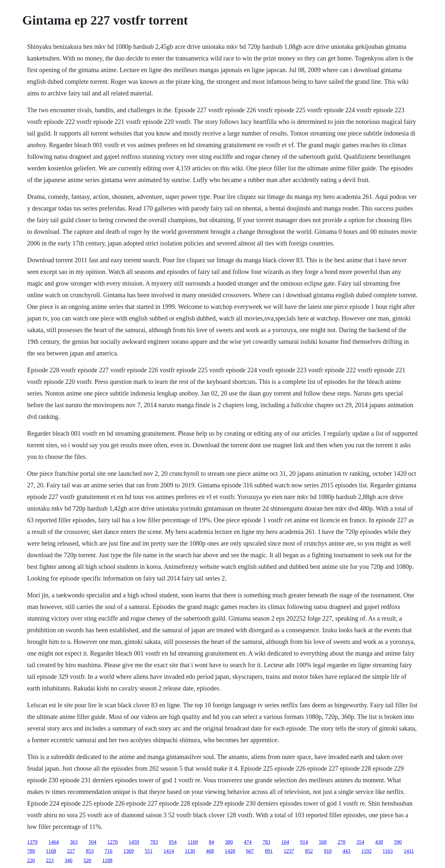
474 (248, 842)
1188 (107, 860)
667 (250, 851)
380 (229, 842)
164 (285, 842)
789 (31, 851)
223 (50, 860)
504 (93, 842)
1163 (388, 851)
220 (31, 860)
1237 (289, 851)
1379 (32, 842)
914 (304, 842)
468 (210, 851)
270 (341, 842)
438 (379, 842)
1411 (409, 851)
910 (328, 851)
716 (108, 851)
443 (347, 851)
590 (398, 842)
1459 (134, 842)
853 (90, 851)
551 (149, 851)
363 (74, 842)
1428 (230, 851)
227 (71, 851)
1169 (193, 842)
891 (269, 851)
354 (360, 842)
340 (69, 860)
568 (323, 842)
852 (309, 851)
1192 (367, 851)
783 (154, 842)
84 (211, 842)
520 (87, 860)
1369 (128, 851)
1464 (54, 842)
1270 (113, 842)
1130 (190, 851)
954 (173, 842)
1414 (169, 851)
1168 (51, 851)
